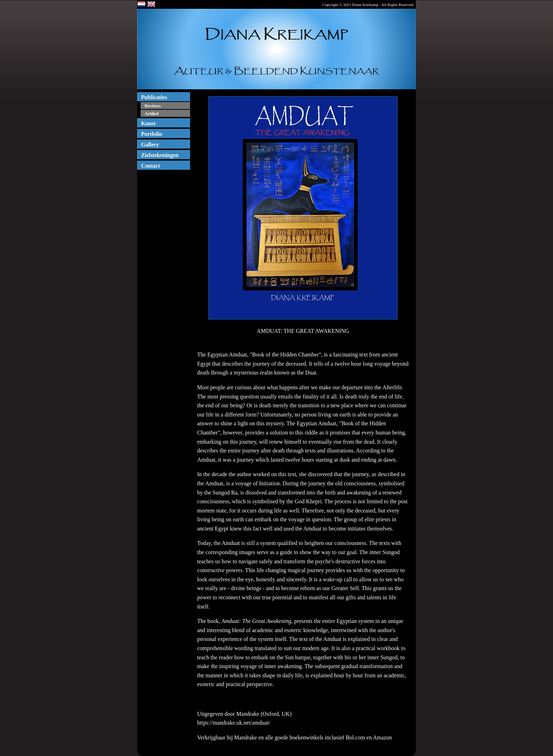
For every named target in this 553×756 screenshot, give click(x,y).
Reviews (153, 106)
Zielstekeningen (160, 155)
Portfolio (152, 134)
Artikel (152, 113)
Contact (151, 166)
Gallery (150, 145)
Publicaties (154, 97)
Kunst (148, 123)
